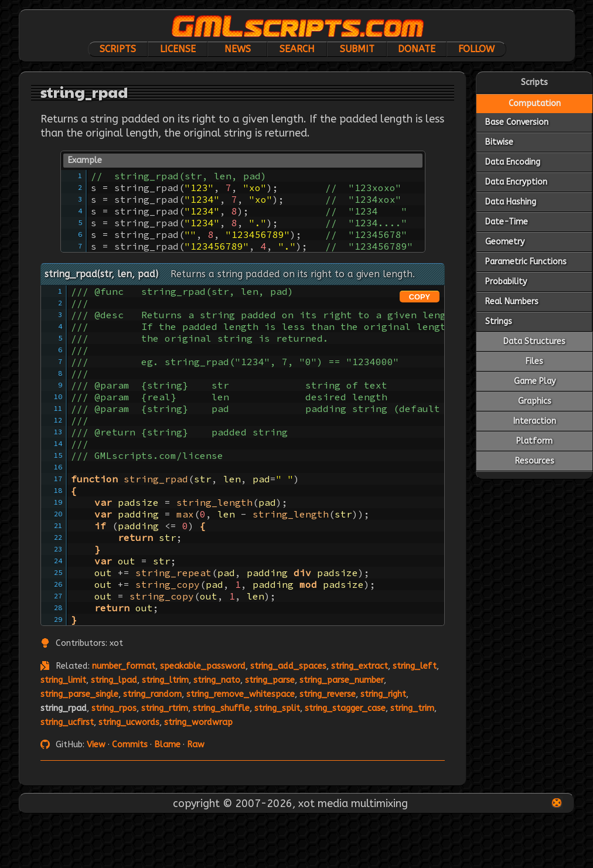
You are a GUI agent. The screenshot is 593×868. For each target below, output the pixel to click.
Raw (196, 745)
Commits (130, 745)
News (238, 49)
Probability (506, 282)
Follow (476, 49)
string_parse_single (79, 694)
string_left (415, 666)
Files (534, 361)
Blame (167, 745)
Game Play (535, 381)
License (178, 49)
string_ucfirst (67, 722)
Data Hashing (511, 202)
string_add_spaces (288, 666)
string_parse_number (342, 680)
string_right (383, 694)
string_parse (270, 680)
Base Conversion (517, 122)
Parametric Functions (526, 262)
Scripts (118, 49)
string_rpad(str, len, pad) (101, 274)
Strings (499, 321)
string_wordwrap (198, 722)
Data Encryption (516, 182)
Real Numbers (512, 302)
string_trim (412, 708)
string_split (277, 708)
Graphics (535, 401)
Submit (357, 49)
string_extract (359, 666)
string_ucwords (129, 722)
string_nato (217, 680)
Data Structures (534, 341)
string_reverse (328, 694)
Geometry (505, 242)
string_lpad (114, 680)
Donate (417, 49)
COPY (420, 297)
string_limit (63, 680)
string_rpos (114, 708)
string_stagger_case (345, 708)
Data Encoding (513, 162)
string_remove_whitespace (241, 694)
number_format (124, 666)
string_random (152, 694)
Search (297, 49)
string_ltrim (165, 680)
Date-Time (507, 222)
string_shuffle (221, 708)
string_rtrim (165, 708)
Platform (534, 441)
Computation (535, 103)
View (96, 745)
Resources (535, 461)
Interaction (535, 421)
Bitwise (499, 142)
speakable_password (203, 666)
